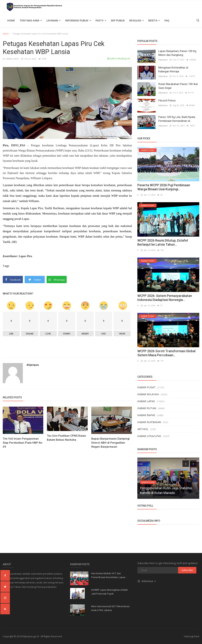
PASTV (101, 20)
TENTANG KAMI (31, 20)
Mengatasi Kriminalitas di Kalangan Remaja (173, 70)
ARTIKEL (143, 429)
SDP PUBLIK (118, 20)
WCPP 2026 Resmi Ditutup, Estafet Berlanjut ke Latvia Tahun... (163, 242)
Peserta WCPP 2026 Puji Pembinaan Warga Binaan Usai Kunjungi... (164, 187)
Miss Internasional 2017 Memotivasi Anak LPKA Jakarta (110, 608)
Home (11, 20)
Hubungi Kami (192, 636)
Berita (154, 20)
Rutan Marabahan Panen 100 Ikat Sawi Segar (178, 86)
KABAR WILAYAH (148, 394)
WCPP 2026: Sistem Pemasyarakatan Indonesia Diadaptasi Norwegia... (165, 298)
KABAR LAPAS (11, 59)
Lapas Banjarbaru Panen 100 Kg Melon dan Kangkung (177, 53)
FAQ (167, 20)
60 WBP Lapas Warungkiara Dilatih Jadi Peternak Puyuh (109, 592)
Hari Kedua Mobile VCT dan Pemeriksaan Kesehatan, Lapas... (109, 575)
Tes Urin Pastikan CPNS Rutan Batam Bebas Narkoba (66, 438)
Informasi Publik (78, 20)
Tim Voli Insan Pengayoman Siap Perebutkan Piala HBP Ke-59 (23, 443)
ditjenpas (33, 365)
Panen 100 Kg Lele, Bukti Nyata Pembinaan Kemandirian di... (177, 119)
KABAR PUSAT (146, 387)
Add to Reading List (119, 59)
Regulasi (137, 20)
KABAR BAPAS (146, 415)
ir (138, 195)
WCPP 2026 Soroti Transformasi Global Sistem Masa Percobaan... (166, 353)
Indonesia (147, 581)
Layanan (54, 20)
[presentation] (186, 464)
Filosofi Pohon (167, 101)
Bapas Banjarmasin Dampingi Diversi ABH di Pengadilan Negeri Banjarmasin (110, 443)
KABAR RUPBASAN (149, 422)
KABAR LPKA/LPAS (149, 436)
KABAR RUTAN (147, 408)
